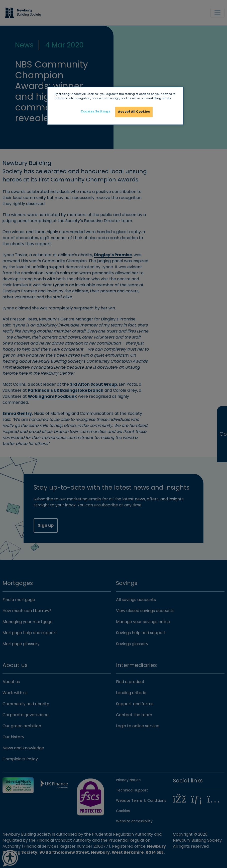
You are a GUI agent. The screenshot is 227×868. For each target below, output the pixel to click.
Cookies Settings (95, 111)
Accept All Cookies (134, 112)
